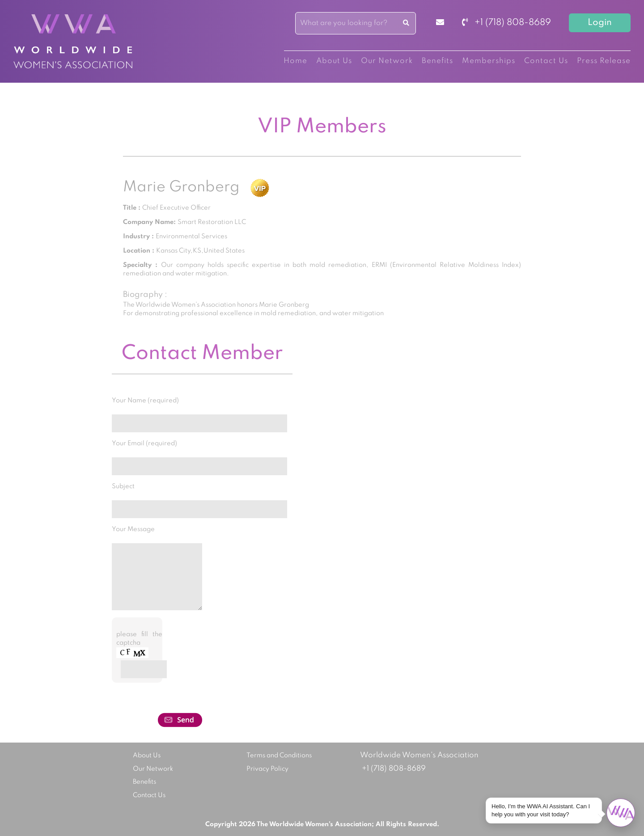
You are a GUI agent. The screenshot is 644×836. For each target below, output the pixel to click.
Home (295, 61)
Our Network (387, 61)
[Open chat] (621, 813)
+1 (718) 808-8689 (506, 23)
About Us (334, 61)
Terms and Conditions (279, 756)
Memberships (489, 61)
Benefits (437, 61)
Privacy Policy (267, 769)
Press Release (604, 61)
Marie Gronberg (181, 187)
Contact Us (546, 61)
